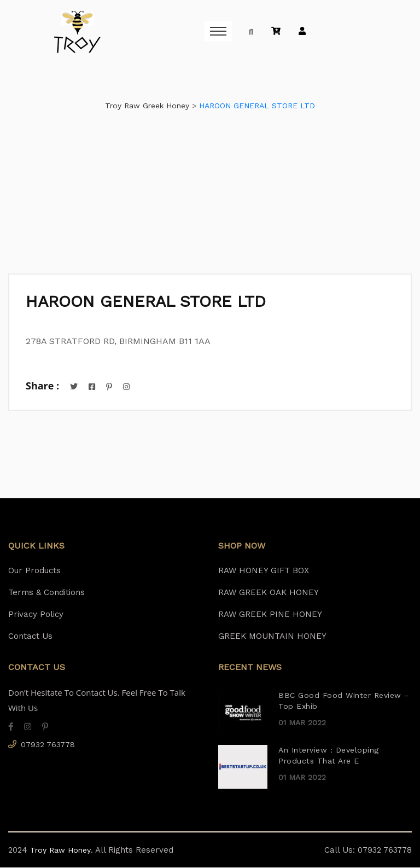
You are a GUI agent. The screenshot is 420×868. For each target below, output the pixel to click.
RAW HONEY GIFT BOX (264, 571)
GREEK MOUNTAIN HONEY (272, 637)
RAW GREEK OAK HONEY (269, 593)
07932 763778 (48, 745)
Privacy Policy (36, 615)
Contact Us (30, 637)
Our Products (34, 571)
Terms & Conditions (46, 593)
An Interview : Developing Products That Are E (329, 756)
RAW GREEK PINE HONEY (270, 615)
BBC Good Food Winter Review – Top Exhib (344, 701)
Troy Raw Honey (59, 850)
